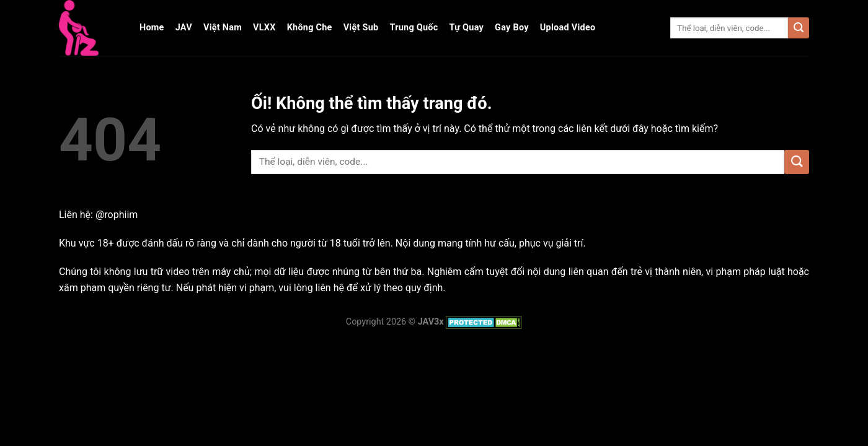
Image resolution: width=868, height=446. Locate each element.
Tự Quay (467, 28)
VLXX (264, 28)
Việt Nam (223, 28)
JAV (184, 28)
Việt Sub (361, 28)
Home (152, 28)
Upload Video (568, 28)
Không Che (310, 28)
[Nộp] (799, 28)
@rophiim (117, 215)
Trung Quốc (414, 28)
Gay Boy (512, 28)
